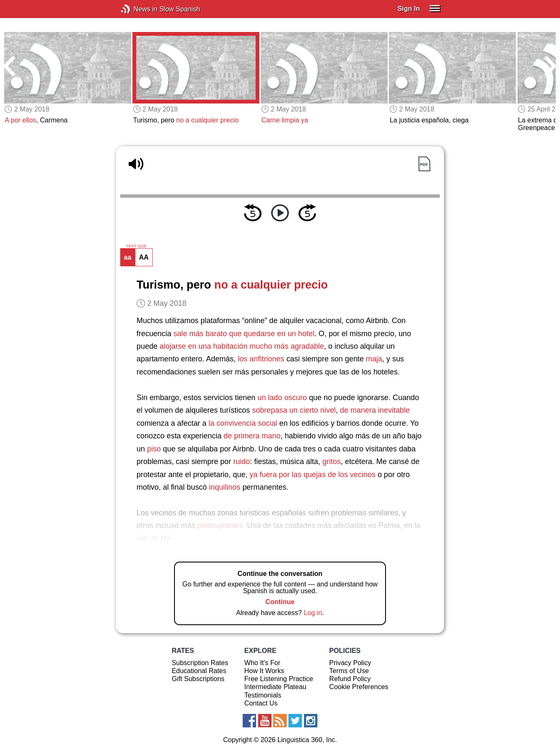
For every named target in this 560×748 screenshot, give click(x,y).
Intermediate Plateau (275, 687)
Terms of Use (349, 671)
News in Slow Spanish (138, 9)
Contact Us (261, 703)
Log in (313, 613)
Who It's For (262, 663)
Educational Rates (199, 671)
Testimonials (263, 695)
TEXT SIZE (136, 246)
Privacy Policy (350, 663)
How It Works (264, 671)
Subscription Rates (200, 663)
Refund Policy (350, 679)
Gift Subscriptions (198, 679)
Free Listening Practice (279, 679)
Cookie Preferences (359, 687)
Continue (280, 602)
